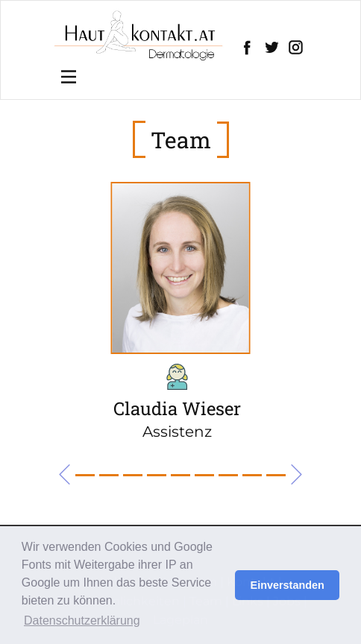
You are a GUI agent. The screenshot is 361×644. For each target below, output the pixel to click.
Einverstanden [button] (288, 585)
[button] (65, 474)
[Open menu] (69, 77)
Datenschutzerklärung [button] (82, 621)
